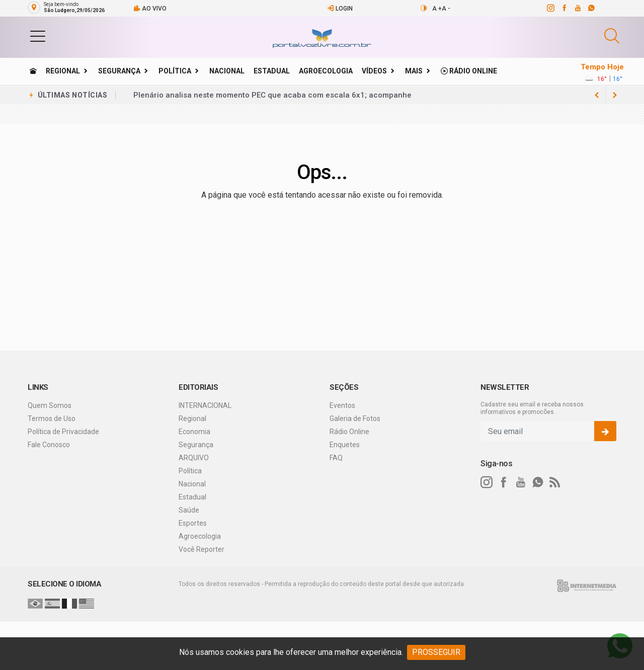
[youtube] (577, 8)
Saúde (189, 510)
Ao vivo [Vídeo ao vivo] (150, 8)
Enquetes (345, 445)
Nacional (227, 71)
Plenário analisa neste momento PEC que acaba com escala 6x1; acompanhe (272, 95)
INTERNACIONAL (205, 405)
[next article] (597, 95)
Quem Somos (50, 405)
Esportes (193, 523)
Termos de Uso (52, 418)
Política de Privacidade (63, 432)
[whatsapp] (591, 8)
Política (175, 71)
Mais (414, 71)
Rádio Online (469, 71)
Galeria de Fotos (355, 418)
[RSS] (555, 482)
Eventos (342, 405)
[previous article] (615, 95)
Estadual (272, 71)
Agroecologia (326, 71)
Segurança (119, 71)
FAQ (336, 458)
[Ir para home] (33, 71)
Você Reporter (202, 549)
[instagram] (550, 8)
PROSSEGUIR (436, 652)
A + (437, 9)
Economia (194, 432)
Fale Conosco (49, 445)
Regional (63, 71)
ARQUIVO (194, 458)
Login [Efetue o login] (340, 8)
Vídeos (374, 71)
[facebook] (564, 8)
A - (446, 9)
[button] (38, 36)
